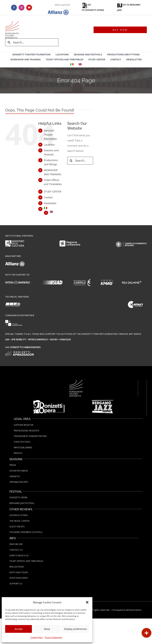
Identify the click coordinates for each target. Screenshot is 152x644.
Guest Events (17, 527)
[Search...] (32, 42)
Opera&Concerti (19, 482)
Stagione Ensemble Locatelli (26, 532)
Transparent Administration (127, 610)
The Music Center (19, 521)
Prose (13, 465)
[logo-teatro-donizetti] (12, 22)
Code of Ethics (22, 442)
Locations (49, 145)
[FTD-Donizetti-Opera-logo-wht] (49, 401)
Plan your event (19, 578)
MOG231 (18, 453)
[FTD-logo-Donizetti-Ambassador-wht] (20, 352)
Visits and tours (19, 572)
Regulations (17, 567)
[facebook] (14, 8)
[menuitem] (72, 65)
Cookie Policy (37, 637)
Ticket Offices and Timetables (26, 561)
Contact (48, 197)
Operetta (15, 476)
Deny (47, 629)
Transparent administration (30, 436)
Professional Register (26, 431)
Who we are (16, 544)
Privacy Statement (53, 637)
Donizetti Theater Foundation (50, 135)
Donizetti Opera (19, 497)
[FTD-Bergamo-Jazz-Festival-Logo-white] (102, 401)
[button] (87, 602)
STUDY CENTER (53, 191)
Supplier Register (24, 425)
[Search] (9, 42)
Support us (16, 584)
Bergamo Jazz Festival (22, 503)
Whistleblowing (23, 448)
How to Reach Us (19, 556)
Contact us (16, 550)
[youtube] (29, 8)
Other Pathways (19, 471)
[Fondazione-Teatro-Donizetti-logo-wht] (76, 381)
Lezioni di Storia (19, 515)
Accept (19, 629)
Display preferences (76, 629)
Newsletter (50, 203)
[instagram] (22, 8)
